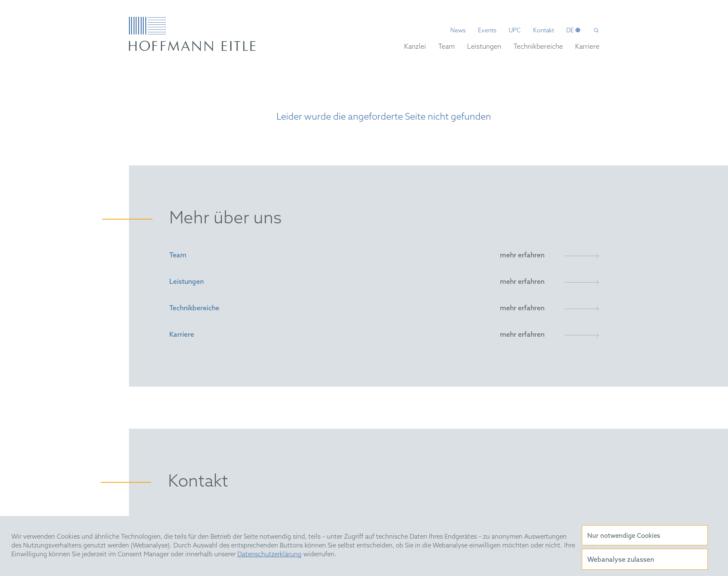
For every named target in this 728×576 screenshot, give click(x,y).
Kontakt (544, 31)
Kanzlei (415, 47)
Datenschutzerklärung (269, 555)
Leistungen (484, 47)
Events (487, 31)
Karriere (587, 47)
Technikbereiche (538, 47)
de (570, 31)
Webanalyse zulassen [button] (621, 560)
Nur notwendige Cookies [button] (624, 536)
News (458, 31)
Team (447, 47)
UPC (515, 31)
